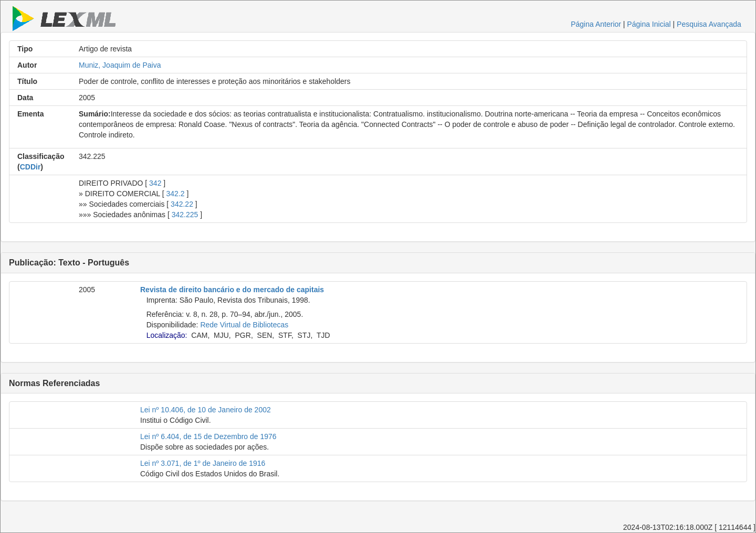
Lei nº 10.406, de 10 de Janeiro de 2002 (206, 410)
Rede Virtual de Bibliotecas (244, 325)
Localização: (167, 335)
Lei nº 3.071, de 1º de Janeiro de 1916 (203, 463)
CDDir (30, 167)
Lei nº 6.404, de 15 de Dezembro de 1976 (208, 436)
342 (155, 183)
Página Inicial (649, 24)
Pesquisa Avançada (709, 24)
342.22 (182, 204)
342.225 (185, 215)
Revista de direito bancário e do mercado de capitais (232, 290)
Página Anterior (596, 24)
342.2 (175, 194)
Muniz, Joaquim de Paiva (120, 65)
